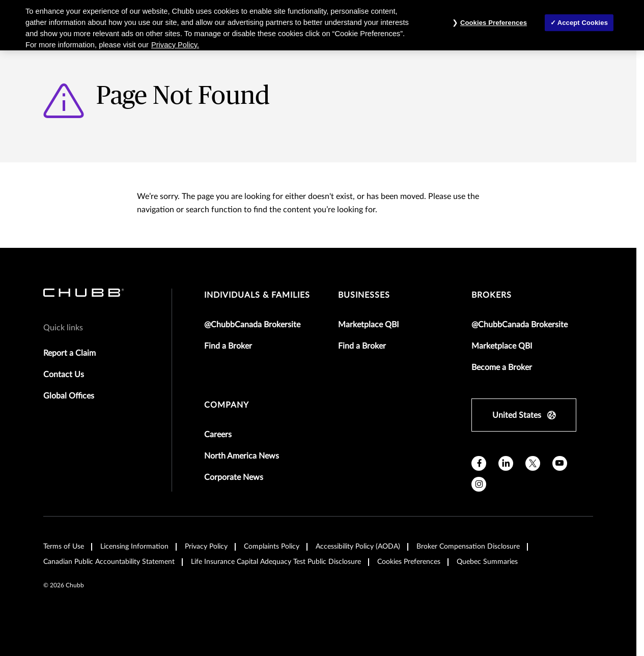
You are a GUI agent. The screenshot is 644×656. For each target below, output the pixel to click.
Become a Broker (502, 367)
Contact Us (64, 375)
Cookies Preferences (409, 562)
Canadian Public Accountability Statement (109, 562)
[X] (533, 463)
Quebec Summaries (487, 562)
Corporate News (234, 477)
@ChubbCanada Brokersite (252, 325)
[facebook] (479, 463)
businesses (364, 295)
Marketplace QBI (368, 325)
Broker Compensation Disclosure (468, 547)
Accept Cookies (583, 23)
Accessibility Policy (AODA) (358, 547)
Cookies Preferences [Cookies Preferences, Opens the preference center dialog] (494, 23)
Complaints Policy (272, 547)
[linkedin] (506, 463)
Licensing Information (134, 547)
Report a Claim (69, 353)
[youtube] (560, 463)
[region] (322, 25)
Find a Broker (228, 346)
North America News (242, 456)
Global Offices (69, 396)
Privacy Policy (206, 547)
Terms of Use (64, 547)
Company (227, 405)
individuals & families (257, 295)
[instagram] (479, 484)
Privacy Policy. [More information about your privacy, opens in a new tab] (175, 45)
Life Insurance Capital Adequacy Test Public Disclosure (276, 562)
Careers (218, 435)
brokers (492, 295)
